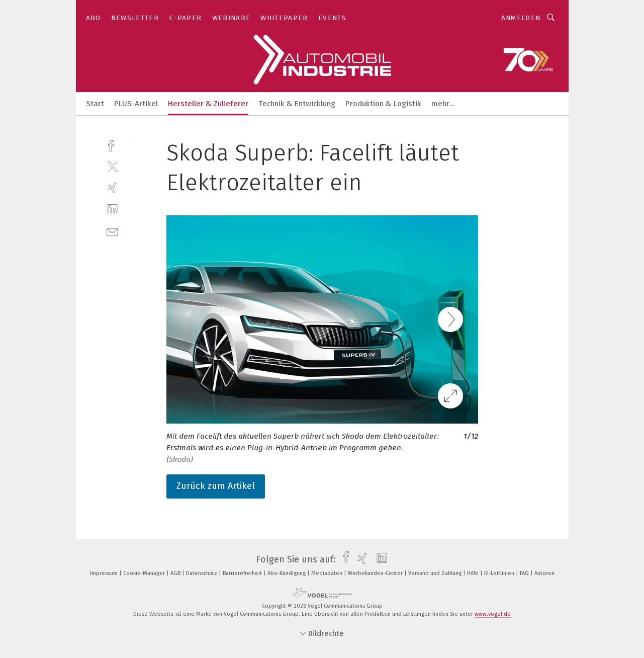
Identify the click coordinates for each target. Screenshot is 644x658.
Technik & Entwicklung (297, 104)
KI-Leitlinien (500, 573)
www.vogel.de (493, 614)
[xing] (112, 188)
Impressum (105, 573)
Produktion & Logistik (383, 104)
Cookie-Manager (145, 573)
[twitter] (112, 166)
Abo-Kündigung (287, 573)
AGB (176, 573)
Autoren (544, 573)
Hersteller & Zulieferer (208, 104)
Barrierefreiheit (243, 573)
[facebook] (112, 145)
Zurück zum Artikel (216, 486)
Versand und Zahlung (436, 573)
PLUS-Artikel (136, 104)
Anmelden (521, 18)
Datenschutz (202, 573)
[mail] (112, 231)
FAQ (525, 573)
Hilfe (474, 573)
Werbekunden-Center (376, 573)
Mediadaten (328, 573)
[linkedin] (112, 210)
